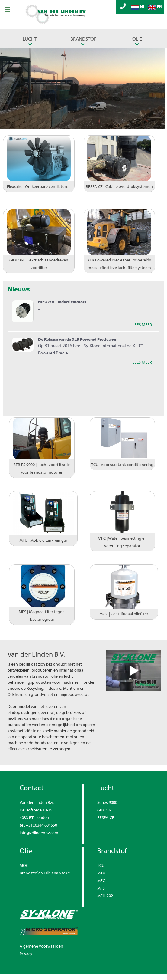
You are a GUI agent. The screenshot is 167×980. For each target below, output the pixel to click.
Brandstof (83, 39)
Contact (32, 788)
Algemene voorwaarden (41, 946)
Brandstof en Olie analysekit (45, 873)
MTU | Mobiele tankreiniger (43, 540)
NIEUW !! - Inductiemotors (62, 302)
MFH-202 (105, 896)
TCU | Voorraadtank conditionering (122, 465)
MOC (24, 865)
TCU (101, 865)
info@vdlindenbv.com (39, 833)
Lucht (30, 39)
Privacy (26, 954)
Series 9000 (107, 802)
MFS (101, 888)
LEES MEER (142, 325)
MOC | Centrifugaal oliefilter (124, 614)
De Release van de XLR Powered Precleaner (77, 339)
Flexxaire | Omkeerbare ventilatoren (39, 186)
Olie (137, 39)
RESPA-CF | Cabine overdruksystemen (119, 186)
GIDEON (104, 810)
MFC (101, 880)
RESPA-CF (106, 817)
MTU (101, 873)
